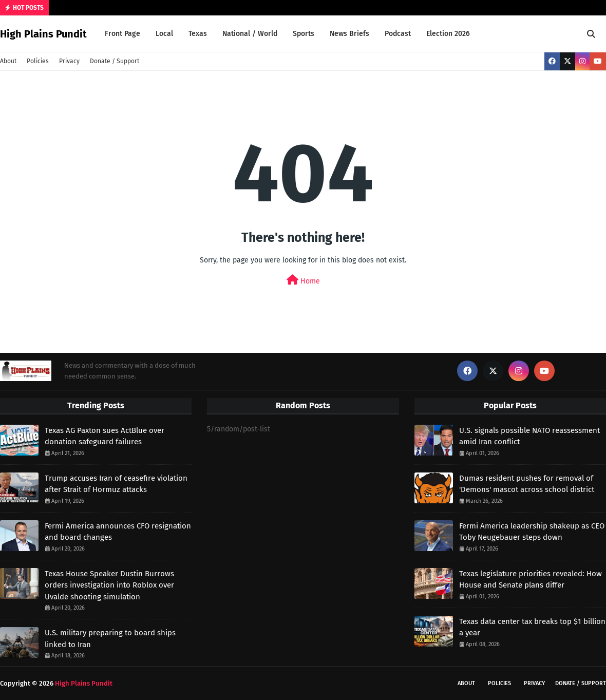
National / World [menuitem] (250, 34)
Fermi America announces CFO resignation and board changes (118, 532)
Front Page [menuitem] (122, 34)
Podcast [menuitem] (398, 34)
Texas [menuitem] (198, 34)
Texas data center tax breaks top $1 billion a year (532, 627)
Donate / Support (115, 61)
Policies (38, 61)
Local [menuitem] (164, 34)
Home (303, 280)
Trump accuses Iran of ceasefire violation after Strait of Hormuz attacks (116, 484)
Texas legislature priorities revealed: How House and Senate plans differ (531, 580)
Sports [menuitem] (304, 34)
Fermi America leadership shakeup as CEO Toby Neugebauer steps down (532, 532)
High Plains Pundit (43, 34)
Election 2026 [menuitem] (448, 34)
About (8, 61)
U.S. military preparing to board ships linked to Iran (110, 639)
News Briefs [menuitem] (349, 34)
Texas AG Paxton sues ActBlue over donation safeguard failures (105, 436)
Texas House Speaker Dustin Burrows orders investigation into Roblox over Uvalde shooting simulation (109, 585)
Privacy (69, 61)
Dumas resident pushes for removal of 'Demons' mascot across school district (527, 484)
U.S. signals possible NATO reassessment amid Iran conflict (529, 436)
